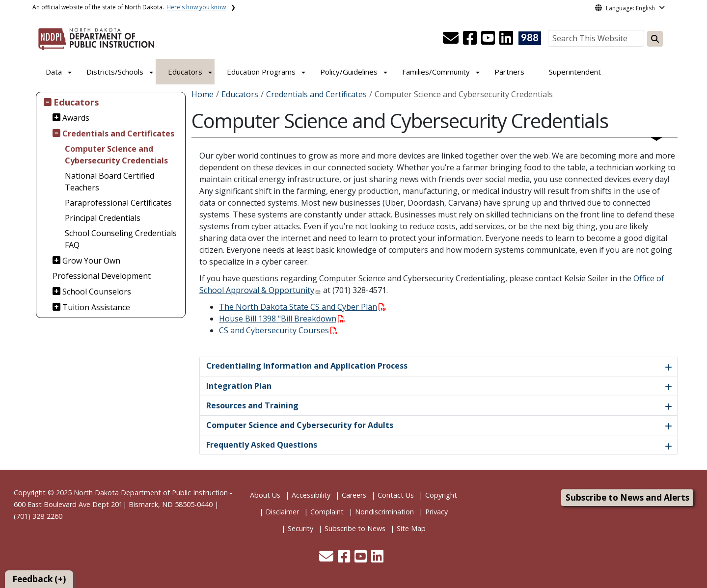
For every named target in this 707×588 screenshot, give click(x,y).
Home (203, 94)
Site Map (411, 528)
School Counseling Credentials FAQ (121, 239)
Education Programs (261, 72)
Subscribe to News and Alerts (627, 497)
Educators (185, 72)
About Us (265, 495)
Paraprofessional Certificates (118, 203)
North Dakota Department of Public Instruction (151, 493)
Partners (509, 72)
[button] (452, 41)
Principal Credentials (103, 218)
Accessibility (311, 495)
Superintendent (575, 72)
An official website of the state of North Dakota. (129, 7)
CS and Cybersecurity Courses (278, 330)
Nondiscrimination (384, 512)
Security (300, 528)
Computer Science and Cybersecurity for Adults (300, 425)
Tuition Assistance (96, 307)
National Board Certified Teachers (109, 182)
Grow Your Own (91, 261)
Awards (76, 118)
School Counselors (97, 292)
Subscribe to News (355, 528)
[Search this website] (655, 39)
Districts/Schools (115, 72)
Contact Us (396, 495)
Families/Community (436, 72)
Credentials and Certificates (118, 134)
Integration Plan (239, 386)
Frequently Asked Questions (262, 445)
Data (54, 72)
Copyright (441, 495)
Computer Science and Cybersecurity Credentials (116, 155)
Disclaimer (282, 512)
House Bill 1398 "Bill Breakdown (282, 319)
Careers (354, 495)
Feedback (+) (39, 579)
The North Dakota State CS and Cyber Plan (302, 307)
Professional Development (102, 276)
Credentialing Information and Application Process (307, 366)
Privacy (436, 512)
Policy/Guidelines (349, 72)
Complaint (327, 512)
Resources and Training (252, 405)
